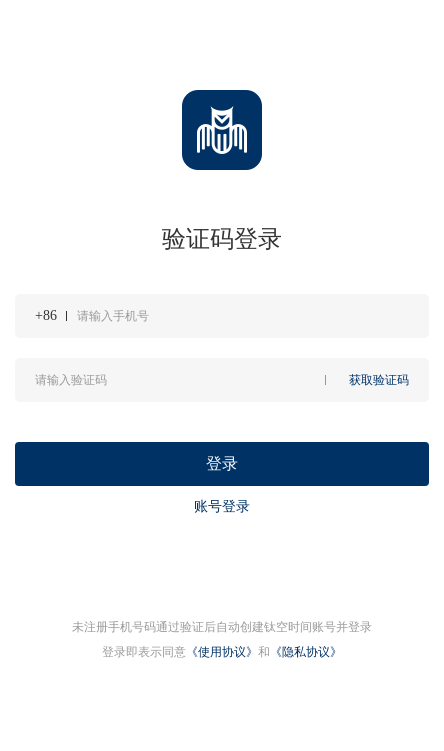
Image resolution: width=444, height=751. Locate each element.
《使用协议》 (222, 652)
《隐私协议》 (306, 652)
